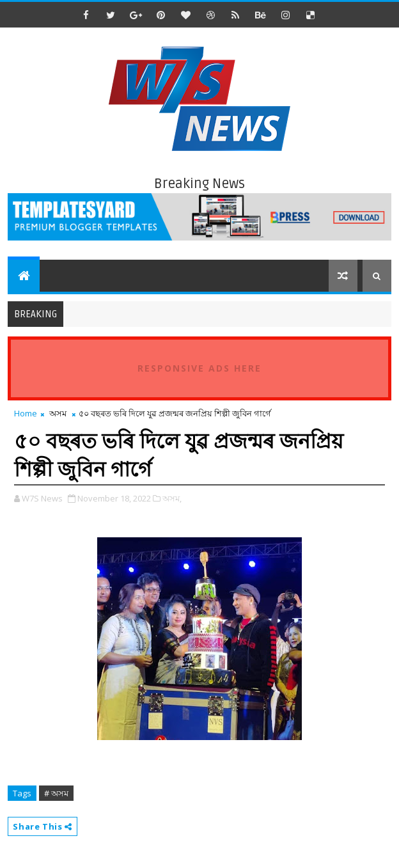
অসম (58, 413)
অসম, (172, 498)
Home (26, 413)
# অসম (56, 793)
